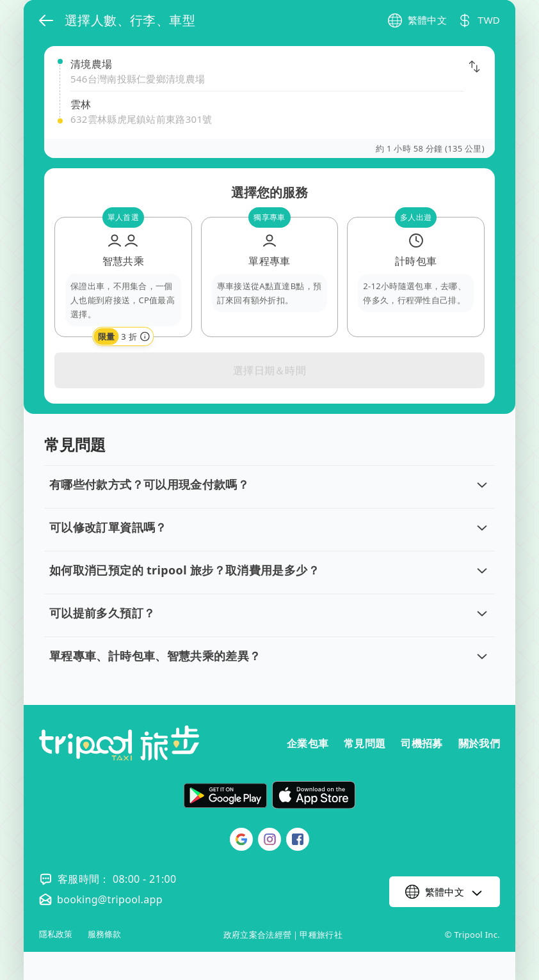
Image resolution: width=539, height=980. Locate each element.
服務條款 (104, 934)
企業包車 (308, 743)
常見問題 (365, 743)
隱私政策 (56, 934)
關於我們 (479, 743)
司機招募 (422, 743)
